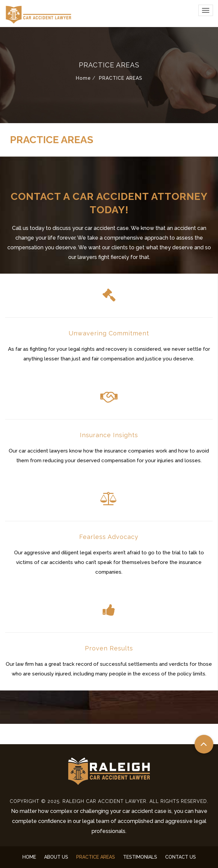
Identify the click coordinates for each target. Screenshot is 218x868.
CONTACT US (181, 857)
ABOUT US (56, 857)
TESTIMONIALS (140, 857)
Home (83, 78)
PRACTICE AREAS (96, 857)
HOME (29, 857)
